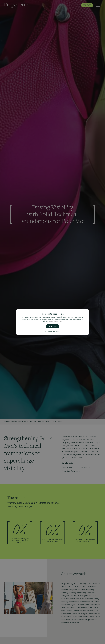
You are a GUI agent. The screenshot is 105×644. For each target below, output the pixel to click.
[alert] (52, 322)
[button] (52, 331)
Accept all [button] (52, 326)
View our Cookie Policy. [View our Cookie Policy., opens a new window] (55, 321)
